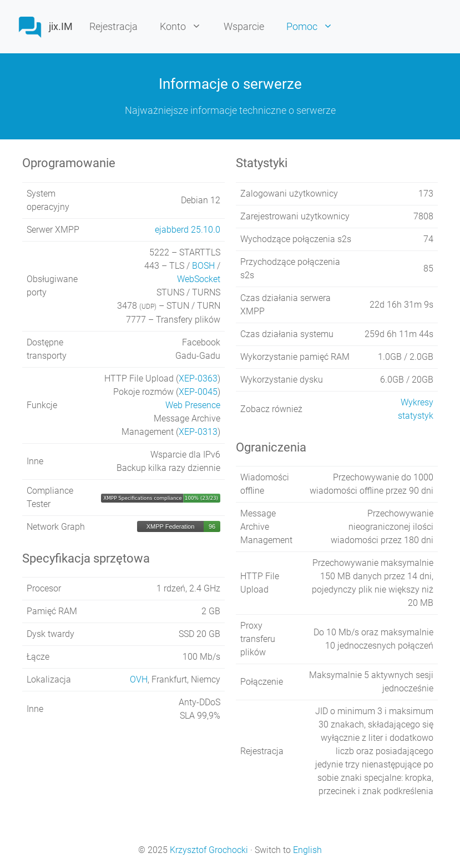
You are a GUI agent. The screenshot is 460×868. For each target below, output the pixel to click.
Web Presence (193, 405)
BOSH (203, 266)
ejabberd (188, 230)
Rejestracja (113, 26)
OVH (139, 679)
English (307, 850)
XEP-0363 (198, 378)
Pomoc (315, 27)
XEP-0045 (198, 392)
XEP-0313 (198, 432)
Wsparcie (244, 26)
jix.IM (61, 26)
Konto (186, 27)
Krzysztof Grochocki (209, 850)
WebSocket (199, 279)
